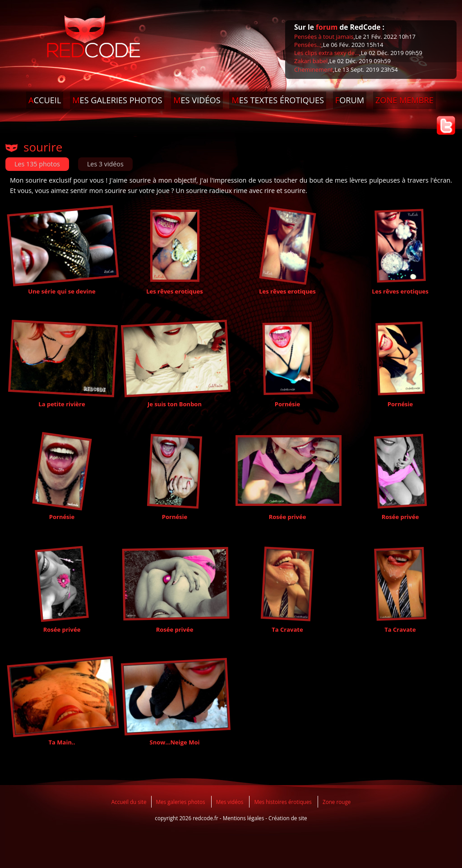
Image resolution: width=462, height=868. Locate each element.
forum (327, 27)
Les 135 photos (37, 164)
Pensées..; (308, 45)
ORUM (350, 100)
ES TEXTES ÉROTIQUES (278, 100)
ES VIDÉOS (197, 100)
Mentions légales (244, 818)
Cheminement (314, 69)
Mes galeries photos (181, 802)
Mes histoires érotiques (283, 802)
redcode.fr (206, 818)
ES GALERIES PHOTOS (117, 100)
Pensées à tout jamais (324, 37)
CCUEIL (45, 100)
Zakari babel (311, 61)
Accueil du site (129, 802)
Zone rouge (337, 802)
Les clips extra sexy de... (327, 53)
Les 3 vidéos (105, 164)
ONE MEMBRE (404, 100)
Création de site (288, 818)
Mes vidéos (230, 802)
